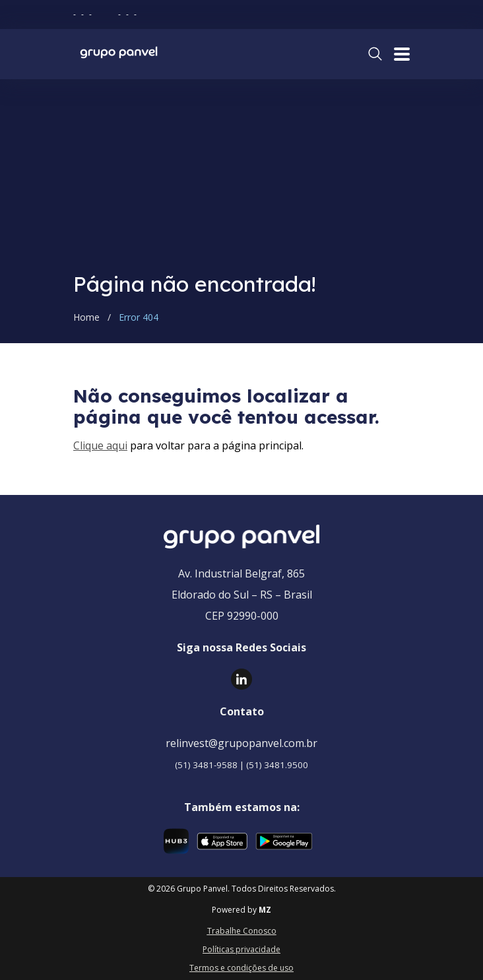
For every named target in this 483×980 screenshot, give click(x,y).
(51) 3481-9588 (206, 765)
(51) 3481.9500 (277, 765)
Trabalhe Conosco (242, 931)
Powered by (241, 910)
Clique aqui (100, 445)
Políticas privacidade (241, 949)
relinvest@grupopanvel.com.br (241, 743)
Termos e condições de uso (241, 968)
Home (86, 317)
